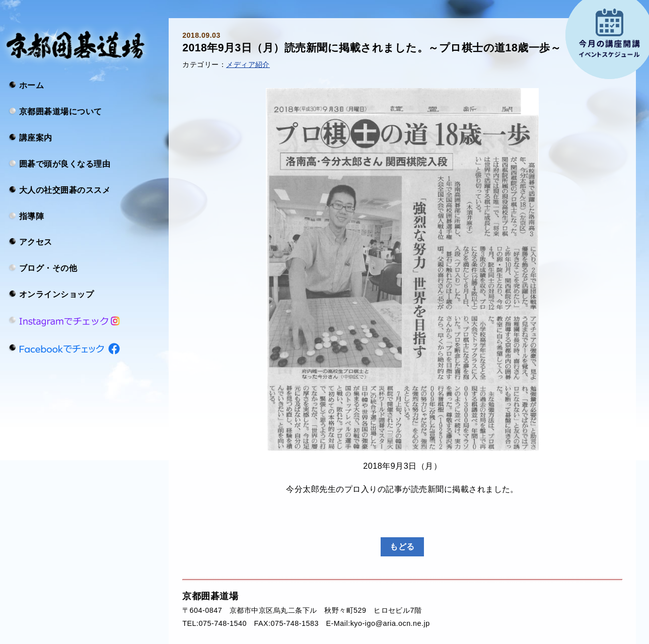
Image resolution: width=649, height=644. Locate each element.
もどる (402, 546)
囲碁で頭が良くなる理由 (65, 163)
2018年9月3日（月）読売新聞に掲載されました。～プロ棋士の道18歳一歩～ (372, 48)
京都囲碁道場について (61, 111)
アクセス (36, 242)
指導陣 (31, 216)
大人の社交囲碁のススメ (65, 189)
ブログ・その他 (48, 268)
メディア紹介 (248, 64)
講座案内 (36, 137)
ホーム (31, 85)
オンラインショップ (56, 294)
